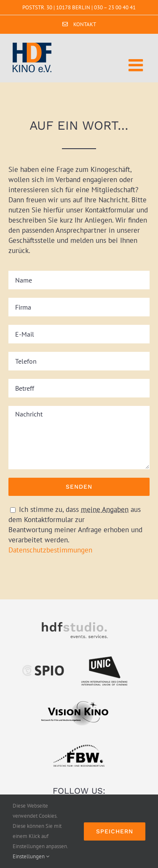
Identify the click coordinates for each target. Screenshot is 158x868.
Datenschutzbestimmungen (50, 550)
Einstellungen (31, 856)
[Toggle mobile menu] (137, 65)
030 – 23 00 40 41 (115, 7)
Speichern (115, 831)
